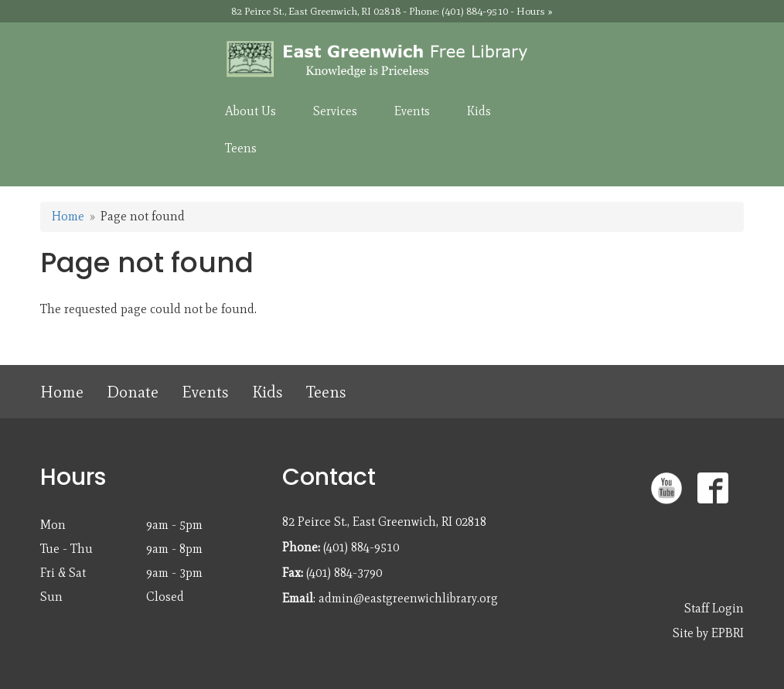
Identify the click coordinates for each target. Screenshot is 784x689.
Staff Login (714, 608)
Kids (268, 392)
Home (68, 216)
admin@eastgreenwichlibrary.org (408, 598)
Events (205, 392)
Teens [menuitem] (241, 148)
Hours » (535, 11)
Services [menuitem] (335, 111)
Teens (326, 392)
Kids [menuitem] (479, 111)
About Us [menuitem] (251, 111)
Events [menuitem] (412, 111)
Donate (133, 392)
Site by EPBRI (708, 633)
